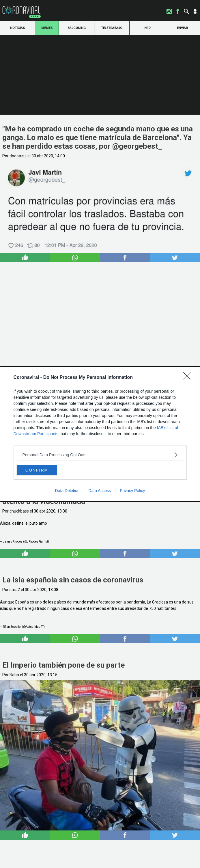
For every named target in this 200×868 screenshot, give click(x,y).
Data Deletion (67, 491)
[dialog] (100, 434)
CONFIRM (37, 470)
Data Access (100, 491)
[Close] (189, 378)
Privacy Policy (132, 491)
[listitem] (100, 455)
